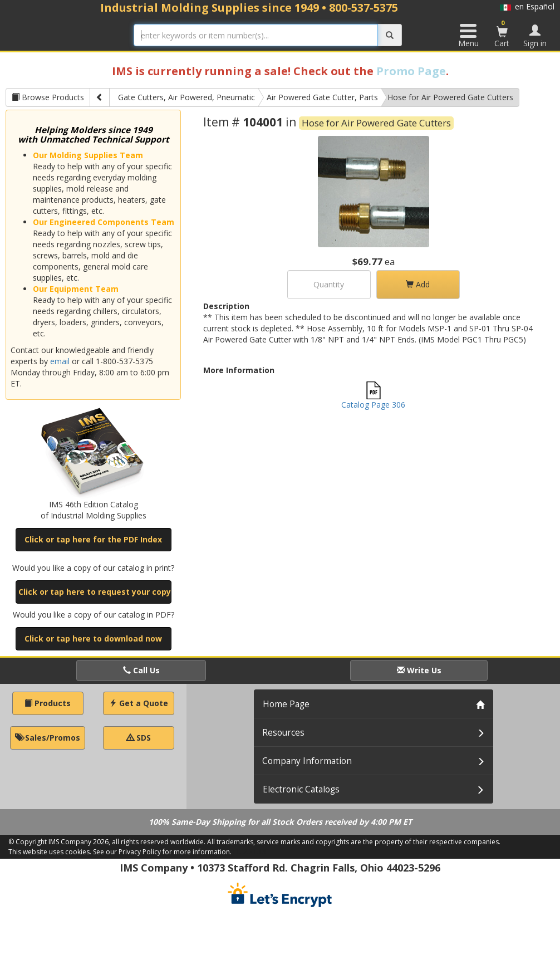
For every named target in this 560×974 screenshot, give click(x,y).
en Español (527, 6)
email (60, 361)
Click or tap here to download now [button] (93, 638)
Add (418, 284)
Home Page (286, 704)
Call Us (141, 670)
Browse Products (48, 97)
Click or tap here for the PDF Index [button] (93, 539)
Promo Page (411, 71)
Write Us (419, 670)
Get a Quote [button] (139, 703)
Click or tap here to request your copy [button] (95, 592)
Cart (502, 33)
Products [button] (48, 703)
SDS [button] (139, 738)
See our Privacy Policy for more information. (162, 852)
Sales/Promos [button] (48, 738)
